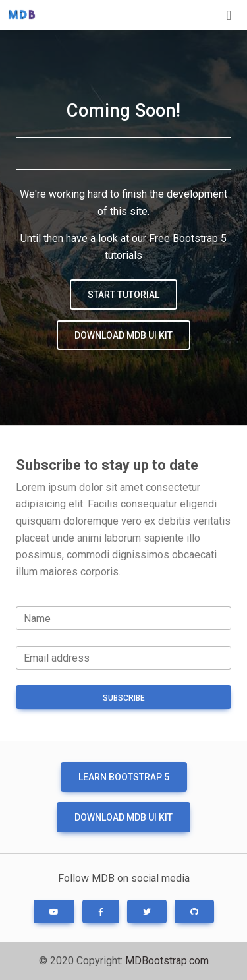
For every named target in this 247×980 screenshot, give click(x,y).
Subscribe (124, 698)
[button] (54, 911)
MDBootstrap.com (167, 961)
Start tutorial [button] (123, 295)
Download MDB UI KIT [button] (123, 335)
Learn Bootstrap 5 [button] (124, 777)
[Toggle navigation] (229, 15)
